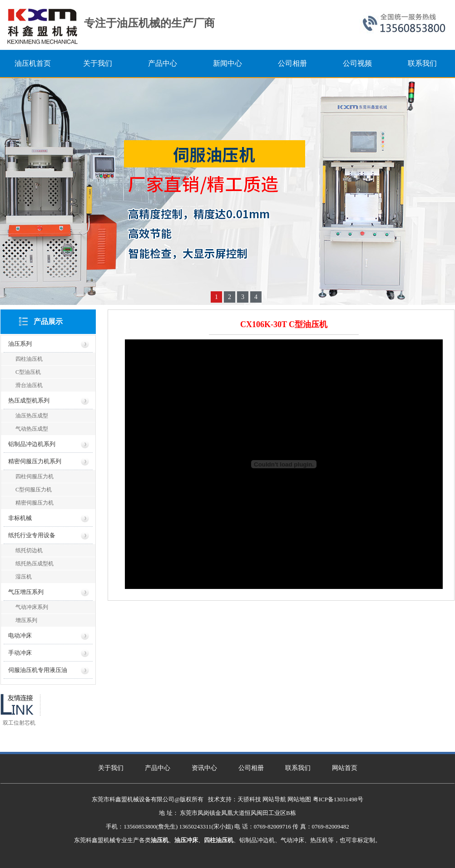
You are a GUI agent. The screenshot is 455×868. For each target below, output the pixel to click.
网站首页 (345, 768)
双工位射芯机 (19, 723)
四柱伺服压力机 (35, 476)
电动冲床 (20, 635)
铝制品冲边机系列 (32, 444)
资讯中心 (204, 768)
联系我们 (298, 768)
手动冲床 (20, 653)
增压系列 (26, 620)
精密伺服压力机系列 (35, 461)
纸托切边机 (29, 550)
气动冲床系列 (32, 607)
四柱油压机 (29, 359)
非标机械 (20, 518)
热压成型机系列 (29, 400)
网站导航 (274, 799)
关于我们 (111, 768)
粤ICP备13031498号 (338, 799)
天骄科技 (249, 799)
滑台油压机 (29, 385)
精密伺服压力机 (35, 503)
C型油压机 (28, 372)
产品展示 (48, 321)
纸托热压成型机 (35, 564)
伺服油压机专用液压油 (38, 670)
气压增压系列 (26, 592)
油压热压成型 (32, 416)
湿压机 (24, 577)
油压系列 (20, 344)
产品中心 (158, 768)
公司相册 (251, 768)
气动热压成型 (32, 429)
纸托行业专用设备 (32, 535)
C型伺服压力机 (34, 490)
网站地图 (299, 799)
